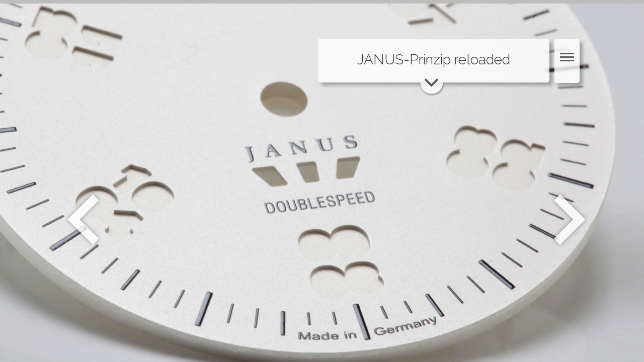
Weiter (571, 220)
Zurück (83, 220)
